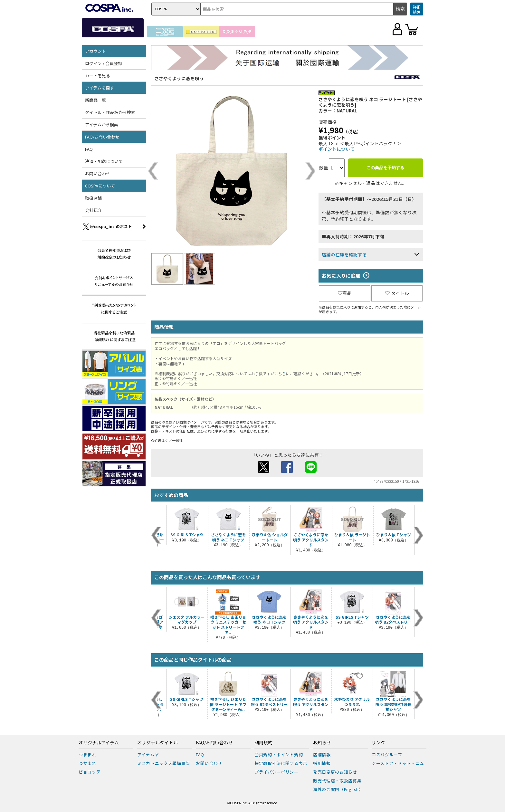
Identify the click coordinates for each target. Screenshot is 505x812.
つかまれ (87, 763)
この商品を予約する (385, 168)
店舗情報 (322, 755)
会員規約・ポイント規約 (279, 755)
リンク (378, 743)
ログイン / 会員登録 (104, 63)
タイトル (397, 293)
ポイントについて (337, 149)
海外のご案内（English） (338, 789)
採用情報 (322, 763)
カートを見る (98, 76)
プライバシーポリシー (276, 772)
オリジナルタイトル (157, 743)
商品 (345, 293)
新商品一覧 (95, 100)
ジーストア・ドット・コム (398, 763)
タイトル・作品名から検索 (110, 112)
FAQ (89, 149)
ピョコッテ (90, 772)
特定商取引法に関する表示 (281, 763)
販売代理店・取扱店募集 (337, 781)
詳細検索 (417, 9)
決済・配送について (104, 161)
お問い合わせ (98, 173)
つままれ (87, 755)
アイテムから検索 (102, 124)
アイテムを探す (100, 88)
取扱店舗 (93, 198)
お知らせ (322, 743)
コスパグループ (387, 755)
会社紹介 (93, 210)
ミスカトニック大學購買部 (164, 763)
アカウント (95, 51)
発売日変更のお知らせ (335, 772)
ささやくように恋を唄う (179, 78)
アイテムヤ (148, 755)
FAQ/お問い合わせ (102, 137)
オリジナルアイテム (99, 743)
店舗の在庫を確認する (344, 254)
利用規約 (263, 743)
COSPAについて (100, 186)
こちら (280, 373)
